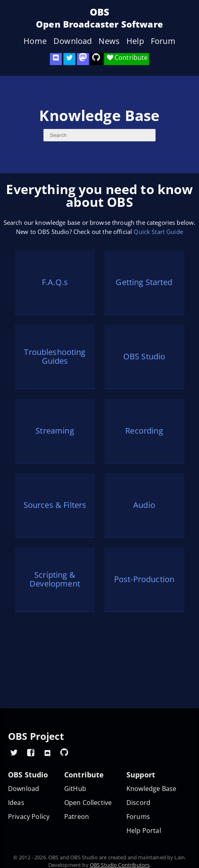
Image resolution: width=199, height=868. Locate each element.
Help (135, 41)
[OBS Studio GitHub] (97, 59)
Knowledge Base (151, 789)
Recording (144, 431)
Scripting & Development (55, 579)
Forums (138, 817)
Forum (163, 41)
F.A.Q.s (55, 282)
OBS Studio (144, 356)
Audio (144, 505)
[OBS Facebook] (31, 752)
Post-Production (144, 579)
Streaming (55, 431)
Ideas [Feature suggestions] (16, 803)
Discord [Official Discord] (138, 803)
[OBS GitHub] (64, 752)
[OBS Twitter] (69, 59)
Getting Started (144, 282)
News (109, 41)
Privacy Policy (29, 817)
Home (35, 41)
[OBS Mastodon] (83, 59)
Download (73, 41)
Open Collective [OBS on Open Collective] (88, 803)
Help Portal (144, 831)
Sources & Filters (55, 505)
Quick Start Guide (158, 232)
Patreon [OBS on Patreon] (77, 817)
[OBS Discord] (56, 59)
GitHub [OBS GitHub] (75, 789)
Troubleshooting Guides (55, 357)
